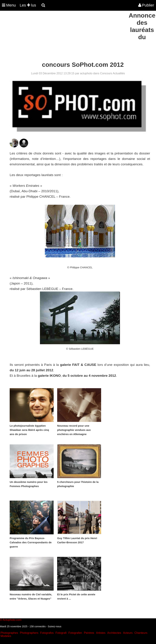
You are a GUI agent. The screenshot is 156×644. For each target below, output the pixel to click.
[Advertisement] (64, 37)
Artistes (101, 633)
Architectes (114, 633)
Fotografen (75, 633)
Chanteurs (141, 633)
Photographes (9, 633)
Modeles (6, 636)
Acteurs (128, 633)
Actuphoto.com (12, 620)
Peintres (89, 633)
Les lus (28, 5)
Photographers (29, 633)
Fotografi (61, 633)
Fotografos (47, 633)
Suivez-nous (55, 626)
